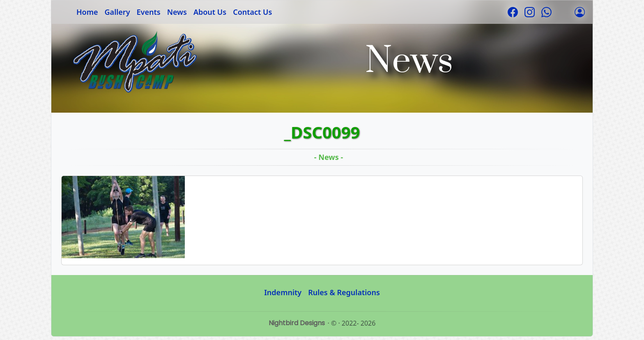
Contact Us (252, 12)
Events (149, 12)
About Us (210, 12)
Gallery (117, 12)
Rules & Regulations (344, 292)
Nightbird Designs (297, 323)
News (177, 12)
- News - (329, 157)
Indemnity (283, 292)
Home (87, 12)
